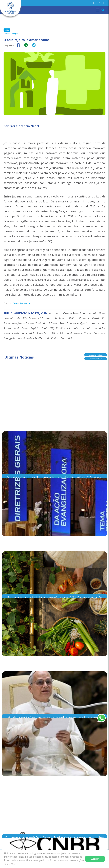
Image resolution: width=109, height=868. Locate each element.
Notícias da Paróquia (96, 355)
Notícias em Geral (96, 359)
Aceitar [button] (95, 859)
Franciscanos (21, 303)
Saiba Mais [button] (10, 864)
